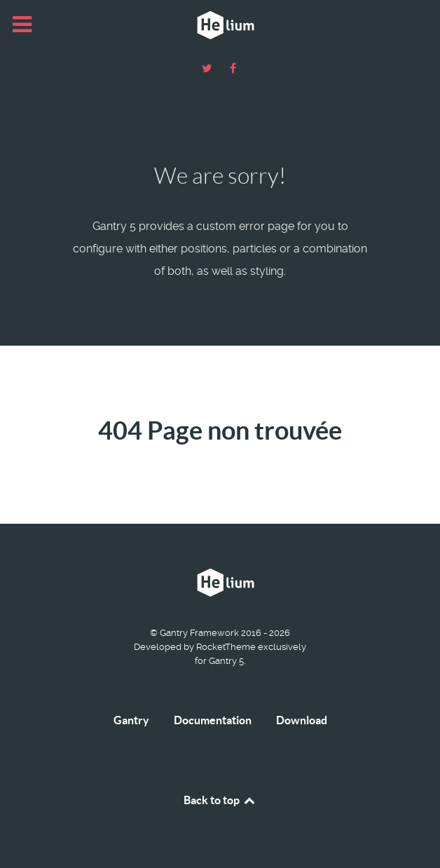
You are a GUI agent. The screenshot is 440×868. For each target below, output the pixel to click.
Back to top (220, 800)
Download (302, 720)
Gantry (131, 720)
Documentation (213, 720)
